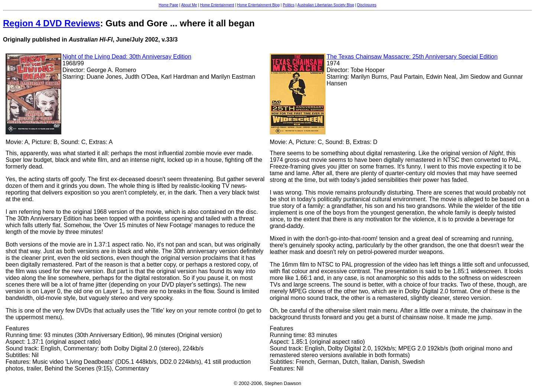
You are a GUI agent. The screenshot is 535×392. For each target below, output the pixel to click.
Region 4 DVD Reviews (51, 23)
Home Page (168, 5)
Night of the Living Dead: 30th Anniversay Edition (127, 57)
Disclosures (367, 5)
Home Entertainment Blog (258, 5)
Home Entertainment (217, 5)
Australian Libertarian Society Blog (326, 5)
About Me (189, 5)
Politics (289, 5)
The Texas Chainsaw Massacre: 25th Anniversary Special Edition (412, 57)
